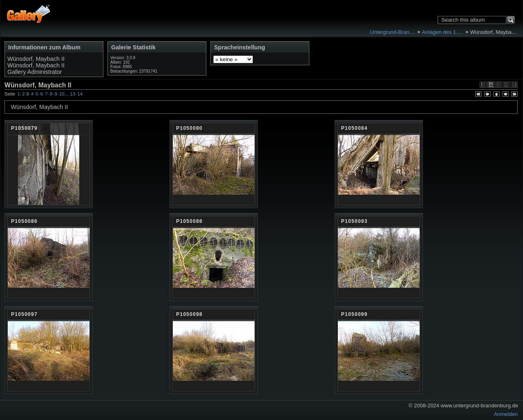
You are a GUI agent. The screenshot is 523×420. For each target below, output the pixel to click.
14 (80, 94)
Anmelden (506, 414)
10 (62, 94)
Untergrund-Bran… (392, 32)
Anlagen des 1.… (442, 32)
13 (73, 94)
